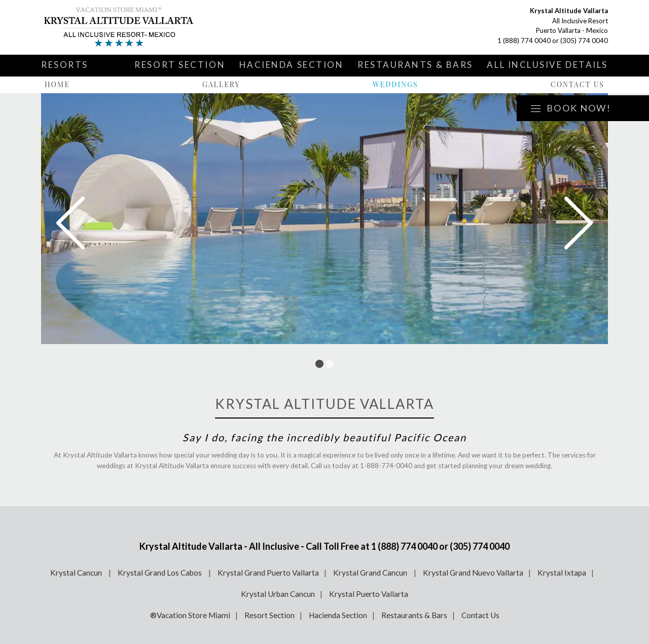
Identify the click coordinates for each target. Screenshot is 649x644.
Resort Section (180, 65)
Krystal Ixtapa (562, 573)
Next (579, 223)
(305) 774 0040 (584, 41)
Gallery (221, 84)
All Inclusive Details (547, 65)
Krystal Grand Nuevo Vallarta (473, 573)
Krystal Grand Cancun (371, 573)
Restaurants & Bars (415, 65)
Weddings (395, 84)
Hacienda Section (292, 65)
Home (57, 84)
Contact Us (578, 84)
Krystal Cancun (77, 573)
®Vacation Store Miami (190, 615)
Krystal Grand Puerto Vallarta (268, 573)
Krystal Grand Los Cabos (160, 573)
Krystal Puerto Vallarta (369, 594)
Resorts (65, 65)
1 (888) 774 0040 (524, 41)
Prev (70, 223)
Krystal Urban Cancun (278, 594)
